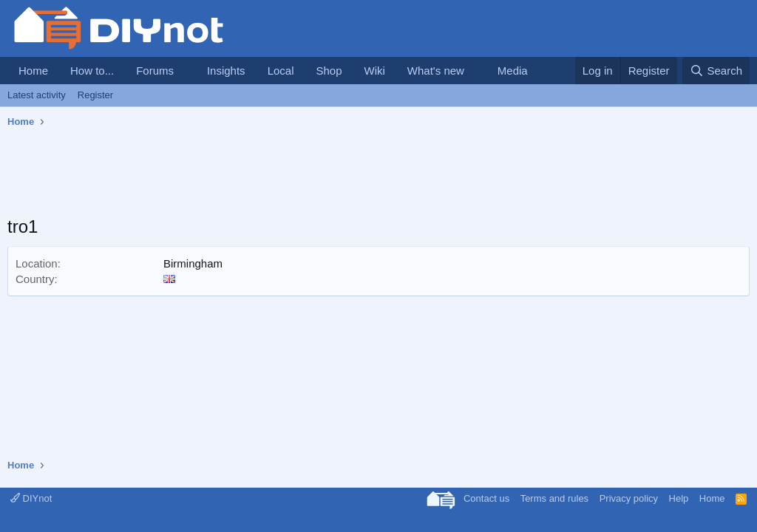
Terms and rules (554, 498)
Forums (155, 71)
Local (281, 71)
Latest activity (37, 95)
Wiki (375, 71)
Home (33, 71)
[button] (186, 71)
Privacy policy (629, 498)
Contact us (486, 498)
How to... (92, 71)
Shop (329, 71)
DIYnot (31, 498)
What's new (436, 71)
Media (513, 71)
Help (679, 498)
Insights (226, 71)
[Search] (716, 71)
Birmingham (193, 263)
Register (95, 95)
